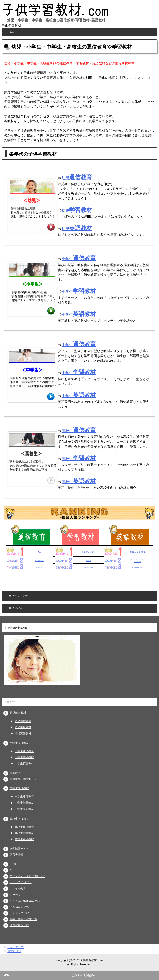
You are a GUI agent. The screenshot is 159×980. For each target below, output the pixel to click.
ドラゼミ (15, 895)
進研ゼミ (39, 567)
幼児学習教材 (23, 727)
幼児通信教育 (23, 721)
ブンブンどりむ (19, 913)
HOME (14, 864)
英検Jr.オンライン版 (138, 552)
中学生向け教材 (19, 788)
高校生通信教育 (24, 827)
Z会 (39, 552)
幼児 (77, 178)
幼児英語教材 (23, 733)
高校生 (79, 431)
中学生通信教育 (24, 796)
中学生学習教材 (24, 803)
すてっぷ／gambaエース (25, 901)
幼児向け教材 (18, 713)
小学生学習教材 (24, 757)
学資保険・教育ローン (23, 779)
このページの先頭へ (84, 975)
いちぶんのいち (19, 907)
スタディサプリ (88, 552)
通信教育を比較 (19, 925)
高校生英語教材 (24, 839)
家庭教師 (15, 773)
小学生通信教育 (24, 751)
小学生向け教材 (19, 743)
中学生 (79, 345)
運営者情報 (16, 855)
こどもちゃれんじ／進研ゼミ (28, 876)
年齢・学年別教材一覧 (23, 919)
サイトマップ (16, 947)
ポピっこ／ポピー (21, 882)
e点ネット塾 (88, 567)
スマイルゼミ (39, 560)
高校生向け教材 (19, 819)
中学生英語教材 (24, 809)
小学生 (79, 259)
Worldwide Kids (138, 567)
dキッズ (88, 560)
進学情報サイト (19, 849)
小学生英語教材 (24, 763)
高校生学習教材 (24, 833)
